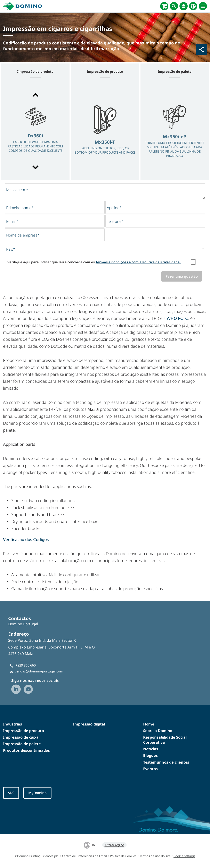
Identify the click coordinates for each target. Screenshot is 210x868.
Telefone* (115, 221)
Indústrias (13, 724)
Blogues (150, 756)
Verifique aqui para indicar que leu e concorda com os (94, 262)
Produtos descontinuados (26, 750)
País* (11, 249)
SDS (11, 793)
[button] (35, 95)
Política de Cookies (123, 856)
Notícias (151, 749)
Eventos (150, 769)
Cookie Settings (184, 856)
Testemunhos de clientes (166, 762)
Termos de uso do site (155, 856)
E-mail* (12, 221)
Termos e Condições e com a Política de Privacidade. (138, 262)
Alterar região (114, 845)
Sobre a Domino (158, 731)
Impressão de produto (23, 731)
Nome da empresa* (23, 235)
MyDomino (38, 793)
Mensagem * (17, 190)
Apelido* (114, 208)
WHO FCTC (177, 319)
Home (149, 724)
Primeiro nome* (20, 208)
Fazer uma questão (181, 276)
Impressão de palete (22, 744)
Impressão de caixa (21, 737)
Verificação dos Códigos (26, 540)
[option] (35, 131)
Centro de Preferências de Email (84, 856)
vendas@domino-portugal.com (39, 671)
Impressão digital (89, 724)
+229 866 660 (26, 665)
